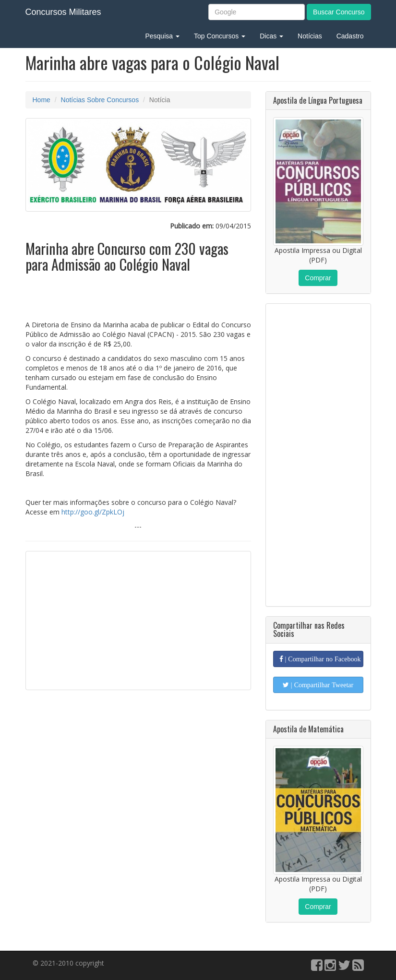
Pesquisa (162, 36)
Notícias (310, 36)
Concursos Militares (63, 12)
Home (42, 100)
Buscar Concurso (339, 12)
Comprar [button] (318, 278)
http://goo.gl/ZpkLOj (93, 512)
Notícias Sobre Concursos (100, 100)
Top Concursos (220, 36)
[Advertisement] (138, 621)
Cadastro (350, 36)
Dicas (271, 36)
